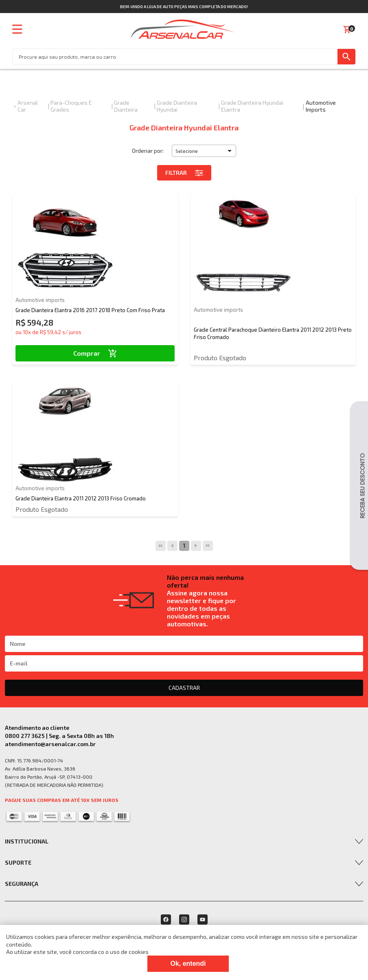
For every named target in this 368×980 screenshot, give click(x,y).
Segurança (22, 884)
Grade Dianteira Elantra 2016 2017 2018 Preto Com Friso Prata (90, 310)
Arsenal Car (28, 106)
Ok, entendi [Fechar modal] (188, 963)
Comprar (95, 353)
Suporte (18, 862)
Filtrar (184, 173)
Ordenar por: (148, 151)
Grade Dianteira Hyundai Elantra (252, 106)
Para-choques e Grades (71, 106)
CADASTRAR (184, 688)
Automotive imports (321, 106)
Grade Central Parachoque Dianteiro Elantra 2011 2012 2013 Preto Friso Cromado (273, 333)
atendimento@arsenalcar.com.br (50, 744)
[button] (204, 151)
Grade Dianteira (126, 106)
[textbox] (175, 57)
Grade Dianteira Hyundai (177, 106)
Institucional (27, 841)
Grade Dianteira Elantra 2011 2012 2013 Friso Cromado (81, 498)
